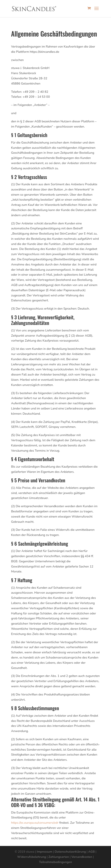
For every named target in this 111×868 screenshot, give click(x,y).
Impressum (45, 852)
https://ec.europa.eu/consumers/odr (35, 823)
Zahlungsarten (59, 857)
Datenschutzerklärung (70, 852)
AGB (92, 852)
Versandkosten (82, 857)
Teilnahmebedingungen (55, 862)
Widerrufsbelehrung (31, 857)
